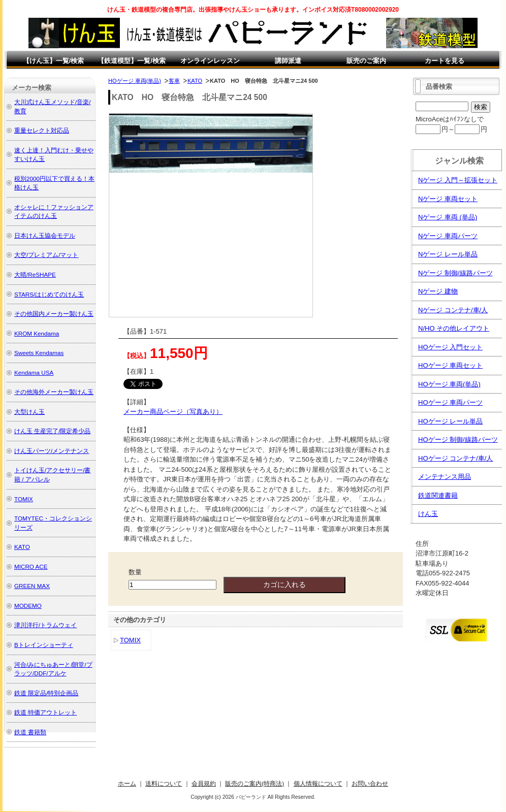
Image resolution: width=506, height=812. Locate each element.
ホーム (127, 783)
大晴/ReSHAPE (35, 274)
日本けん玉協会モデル (45, 235)
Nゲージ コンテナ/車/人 (453, 310)
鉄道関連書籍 (438, 495)
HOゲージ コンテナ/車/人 (455, 458)
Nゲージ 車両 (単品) (448, 217)
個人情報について (318, 783)
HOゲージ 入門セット (450, 347)
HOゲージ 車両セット (450, 365)
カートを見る (445, 61)
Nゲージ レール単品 (448, 254)
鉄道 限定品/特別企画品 (46, 693)
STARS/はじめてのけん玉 (49, 294)
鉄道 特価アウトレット (45, 712)
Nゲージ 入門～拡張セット (458, 180)
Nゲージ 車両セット (448, 199)
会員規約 (204, 783)
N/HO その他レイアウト (454, 328)
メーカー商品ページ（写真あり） (173, 412)
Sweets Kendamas (39, 353)
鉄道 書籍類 (30, 732)
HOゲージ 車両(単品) (135, 81)
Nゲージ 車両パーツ (448, 236)
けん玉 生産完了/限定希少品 (53, 431)
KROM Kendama (37, 333)
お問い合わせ (370, 783)
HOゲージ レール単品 (450, 421)
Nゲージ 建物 (438, 291)
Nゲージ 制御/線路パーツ (455, 273)
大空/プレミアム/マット (46, 255)
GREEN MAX (32, 586)
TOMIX (130, 640)
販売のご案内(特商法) (255, 783)
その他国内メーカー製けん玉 (54, 314)
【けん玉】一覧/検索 (54, 61)
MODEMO (28, 606)
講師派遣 (288, 61)
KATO (195, 81)
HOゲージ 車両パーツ (450, 402)
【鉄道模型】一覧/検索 (132, 61)
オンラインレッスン (210, 61)
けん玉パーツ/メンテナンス (52, 451)
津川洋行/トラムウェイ (45, 625)
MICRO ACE (31, 566)
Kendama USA (34, 372)
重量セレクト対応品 (42, 130)
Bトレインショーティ (44, 645)
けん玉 (428, 514)
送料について (164, 783)
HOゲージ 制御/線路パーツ (458, 440)
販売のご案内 (366, 61)
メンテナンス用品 (445, 477)
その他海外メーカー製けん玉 (54, 392)
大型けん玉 (29, 412)
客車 (174, 81)
